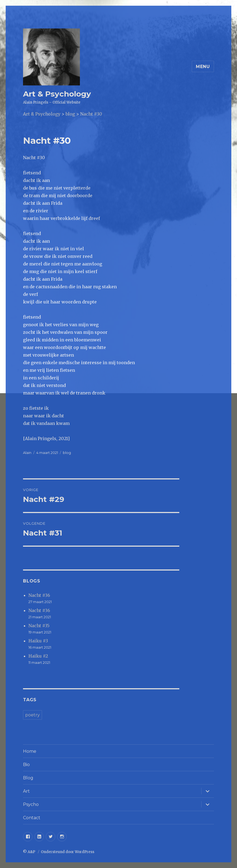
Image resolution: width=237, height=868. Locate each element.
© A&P (30, 852)
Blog (28, 778)
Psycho (31, 804)
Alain (27, 453)
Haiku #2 (38, 656)
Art (26, 791)
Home (30, 751)
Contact (32, 818)
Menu (203, 67)
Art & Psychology (57, 94)
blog (67, 453)
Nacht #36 (39, 595)
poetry (33, 715)
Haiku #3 (38, 641)
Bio (26, 765)
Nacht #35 (39, 626)
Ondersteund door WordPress (68, 852)
